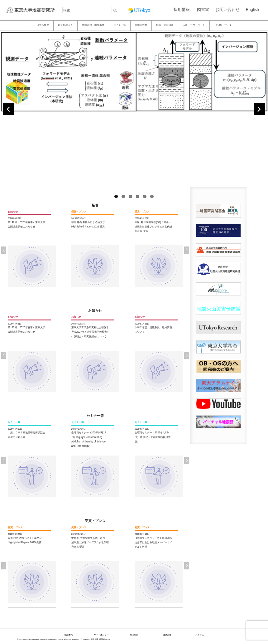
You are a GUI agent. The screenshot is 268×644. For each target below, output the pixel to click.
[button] (187, 250)
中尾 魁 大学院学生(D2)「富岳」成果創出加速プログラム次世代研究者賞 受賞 (153, 227)
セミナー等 (120, 25)
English (253, 10)
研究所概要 (43, 25)
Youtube (167, 635)
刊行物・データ (223, 25)
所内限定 (134, 635)
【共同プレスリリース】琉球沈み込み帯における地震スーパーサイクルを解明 (153, 543)
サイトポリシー (101, 635)
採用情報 (182, 10)
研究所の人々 (65, 25)
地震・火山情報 (165, 25)
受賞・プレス (95, 521)
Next (259, 109)
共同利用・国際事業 (93, 25)
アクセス (199, 635)
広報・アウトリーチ (194, 25)
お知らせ (95, 310)
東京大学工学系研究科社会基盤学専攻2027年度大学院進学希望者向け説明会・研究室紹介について (90, 332)
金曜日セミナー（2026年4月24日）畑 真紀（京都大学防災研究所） (152, 437)
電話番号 (69, 635)
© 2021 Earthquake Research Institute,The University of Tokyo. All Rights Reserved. (48, 639)
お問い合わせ (227, 10)
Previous (9, 109)
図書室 (203, 10)
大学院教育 (141, 25)
